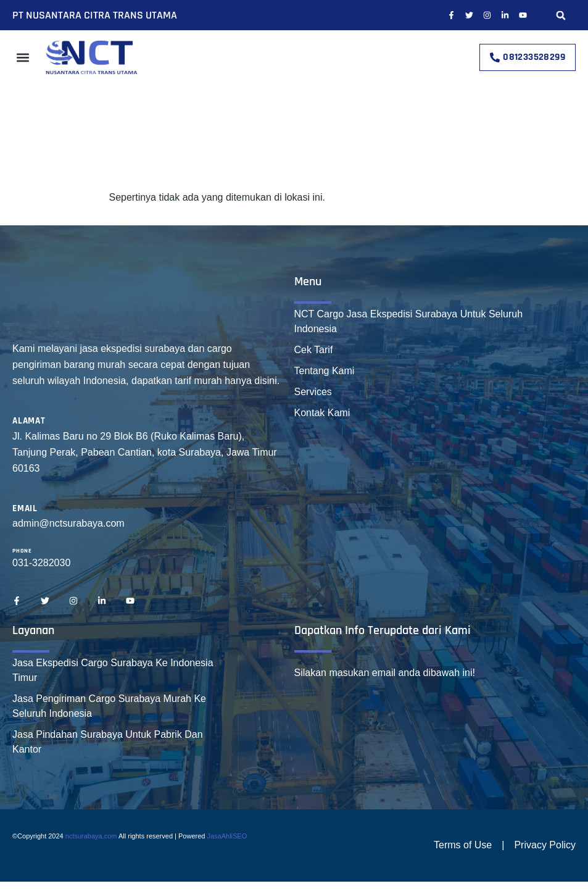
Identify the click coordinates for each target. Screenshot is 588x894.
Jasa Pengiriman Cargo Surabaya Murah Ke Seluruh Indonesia (109, 706)
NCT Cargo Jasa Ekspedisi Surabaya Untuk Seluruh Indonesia (409, 321)
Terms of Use (463, 845)
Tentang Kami (325, 371)
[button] (561, 15)
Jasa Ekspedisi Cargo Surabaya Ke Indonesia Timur (113, 670)
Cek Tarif (314, 350)
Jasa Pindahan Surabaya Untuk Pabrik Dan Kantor (108, 742)
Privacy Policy (545, 845)
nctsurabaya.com (91, 836)
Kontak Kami (322, 413)
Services (313, 392)
